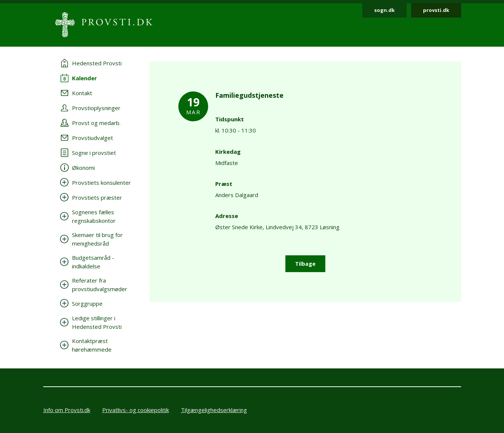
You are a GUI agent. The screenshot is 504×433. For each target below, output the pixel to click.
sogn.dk (384, 10)
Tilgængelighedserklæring (214, 410)
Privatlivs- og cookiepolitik (136, 410)
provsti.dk (436, 10)
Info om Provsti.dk (67, 410)
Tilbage (305, 264)
